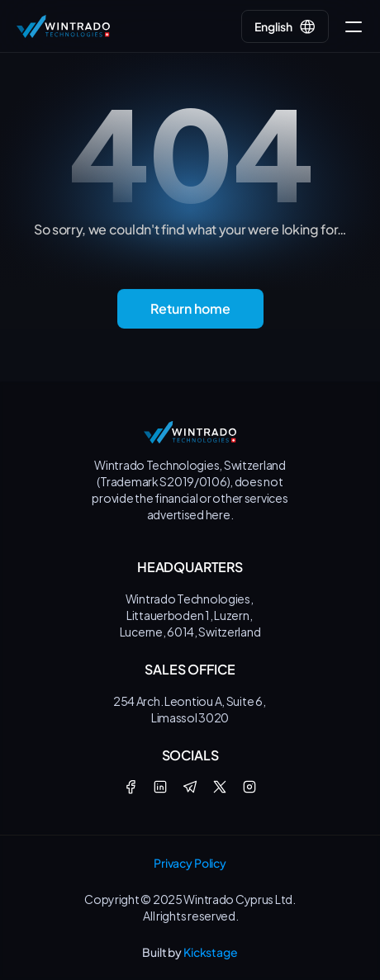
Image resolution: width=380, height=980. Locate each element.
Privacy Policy (190, 863)
